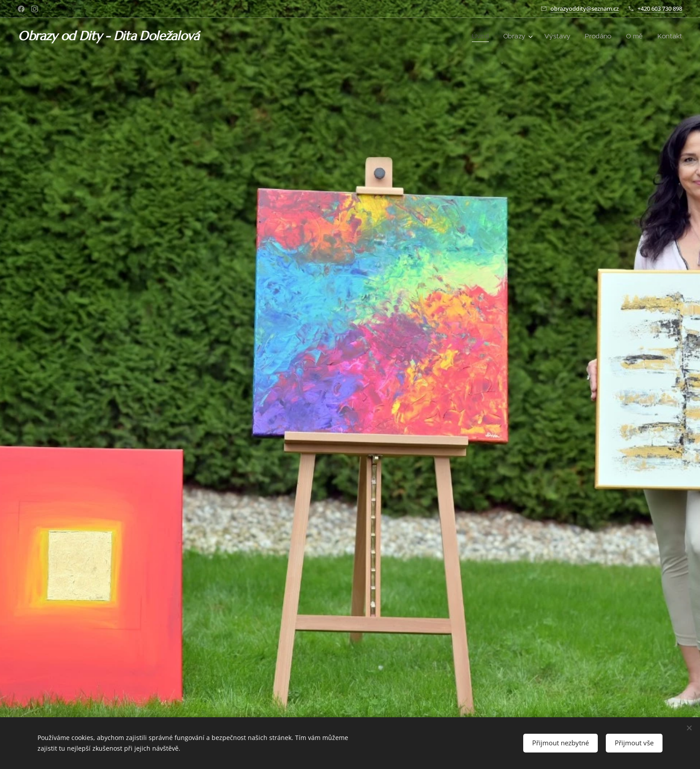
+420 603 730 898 (660, 8)
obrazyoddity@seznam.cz (585, 8)
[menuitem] (479, 36)
